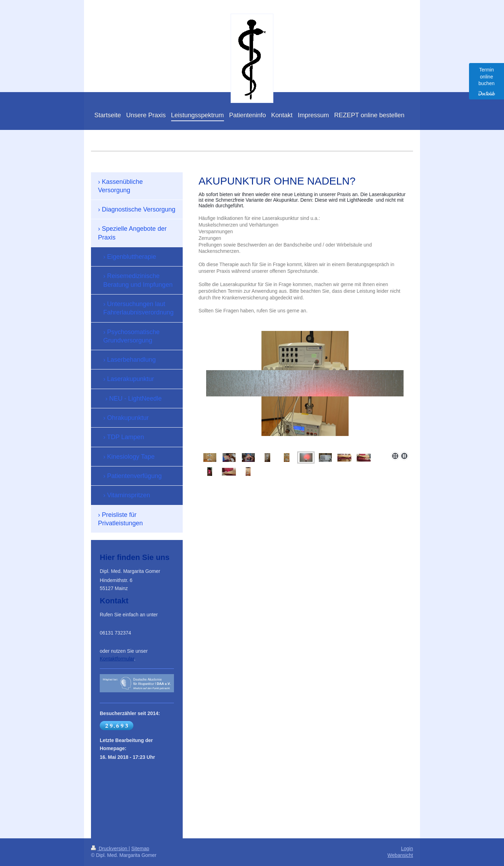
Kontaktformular (117, 659)
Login (407, 848)
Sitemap (140, 848)
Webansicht (400, 855)
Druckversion (110, 848)
